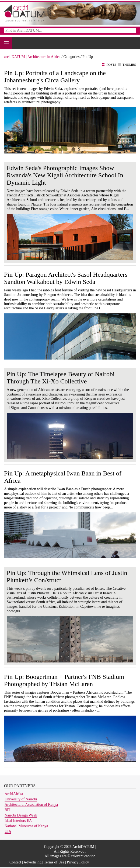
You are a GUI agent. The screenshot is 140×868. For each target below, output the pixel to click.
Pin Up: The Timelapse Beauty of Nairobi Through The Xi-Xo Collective (61, 378)
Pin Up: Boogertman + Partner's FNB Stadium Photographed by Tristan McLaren (64, 680)
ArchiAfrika (14, 794)
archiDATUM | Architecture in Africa (32, 57)
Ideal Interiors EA (18, 821)
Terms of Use (54, 862)
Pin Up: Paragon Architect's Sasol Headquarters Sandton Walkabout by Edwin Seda (66, 278)
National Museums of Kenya (26, 826)
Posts (111, 65)
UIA (8, 831)
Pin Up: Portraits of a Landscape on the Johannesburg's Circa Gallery (55, 77)
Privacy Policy (78, 862)
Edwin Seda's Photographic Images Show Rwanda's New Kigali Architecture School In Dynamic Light (65, 175)
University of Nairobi (21, 799)
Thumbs (129, 65)
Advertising (33, 862)
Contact (15, 862)
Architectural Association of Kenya (31, 805)
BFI (8, 810)
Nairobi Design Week (21, 815)
